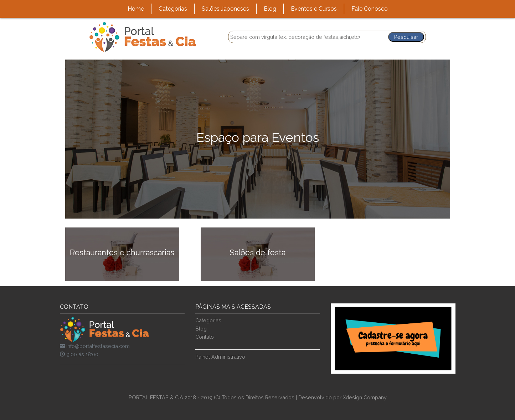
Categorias (173, 9)
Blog (270, 9)
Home (136, 9)
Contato (205, 337)
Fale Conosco (370, 9)
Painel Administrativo (220, 357)
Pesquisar (406, 37)
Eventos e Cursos (314, 9)
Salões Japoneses (225, 9)
